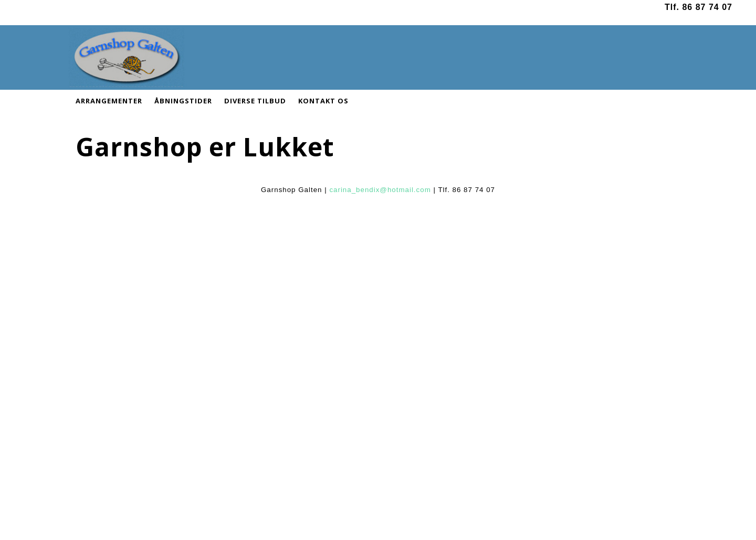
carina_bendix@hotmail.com (380, 190)
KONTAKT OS (323, 101)
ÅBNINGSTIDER (183, 101)
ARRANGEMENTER (109, 101)
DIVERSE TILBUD (255, 101)
